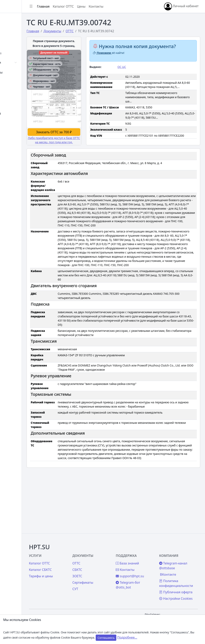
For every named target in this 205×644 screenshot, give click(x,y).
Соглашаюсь (106, 638)
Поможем (122, 58)
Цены (12, 104)
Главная (14, 19)
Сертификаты (18, 72)
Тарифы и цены (70, 558)
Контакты (15, 123)
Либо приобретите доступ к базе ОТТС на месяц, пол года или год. (78, 156)
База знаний (18, 114)
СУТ (11, 82)
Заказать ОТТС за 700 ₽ (78, 146)
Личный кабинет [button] (181, 6)
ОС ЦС (137, 72)
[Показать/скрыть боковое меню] (60, 6)
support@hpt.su (145, 558)
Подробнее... (127, 637)
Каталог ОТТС (93, 6)
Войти (13, 29)
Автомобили (18, 63)
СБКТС (99, 552)
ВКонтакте (175, 556)
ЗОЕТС (99, 558)
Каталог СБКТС (70, 552)
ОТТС (98, 545)
